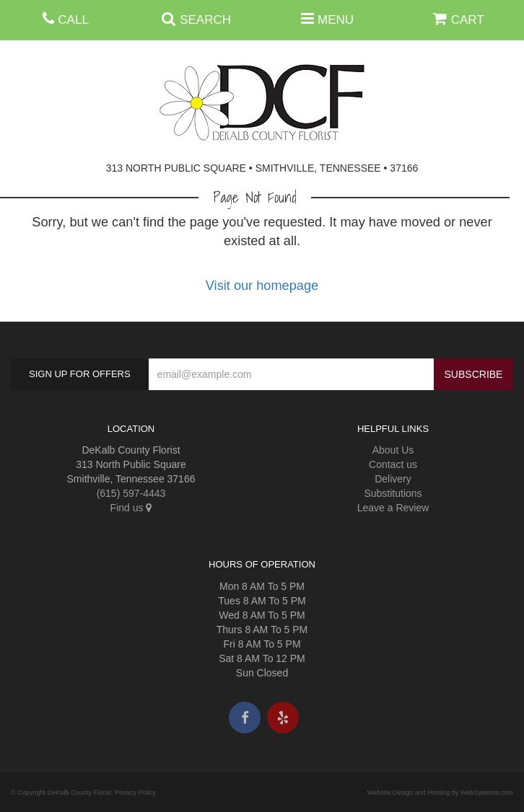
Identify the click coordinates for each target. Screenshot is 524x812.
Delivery (393, 479)
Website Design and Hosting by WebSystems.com (440, 793)
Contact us (393, 464)
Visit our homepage (262, 286)
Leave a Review (393, 508)
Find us (131, 508)
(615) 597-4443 (131, 493)
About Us (393, 450)
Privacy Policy (135, 793)
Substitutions (393, 493)
